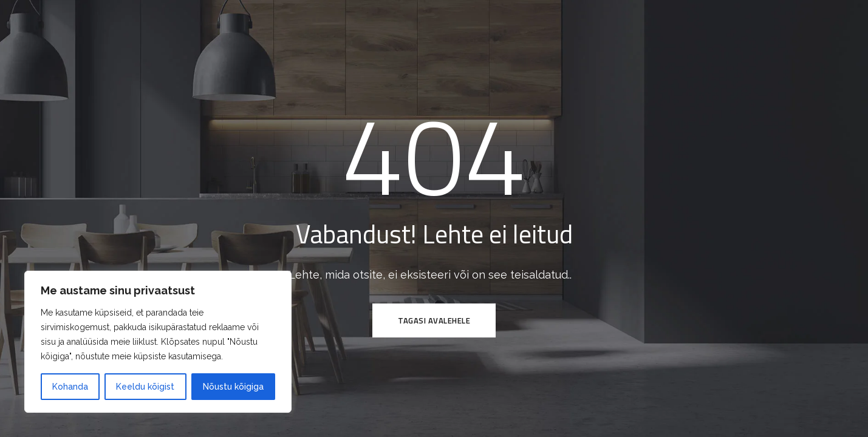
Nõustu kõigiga (233, 387)
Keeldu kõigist (145, 387)
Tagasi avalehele (434, 320)
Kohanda (70, 387)
